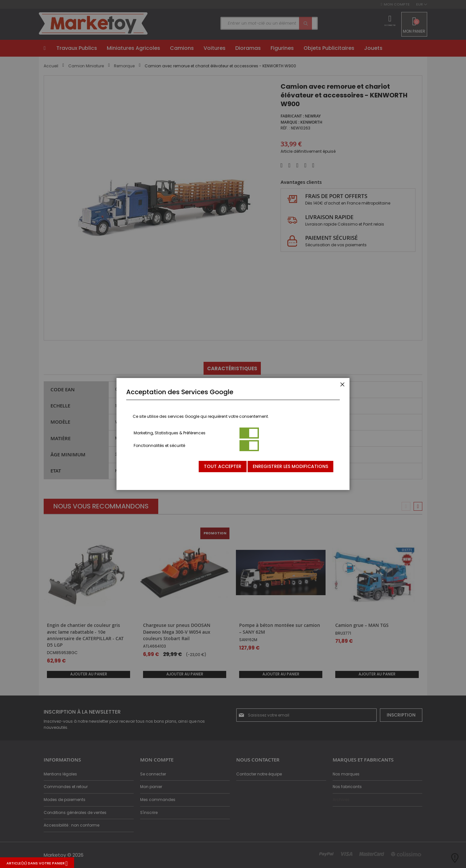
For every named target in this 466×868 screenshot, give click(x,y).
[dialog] (233, 434)
